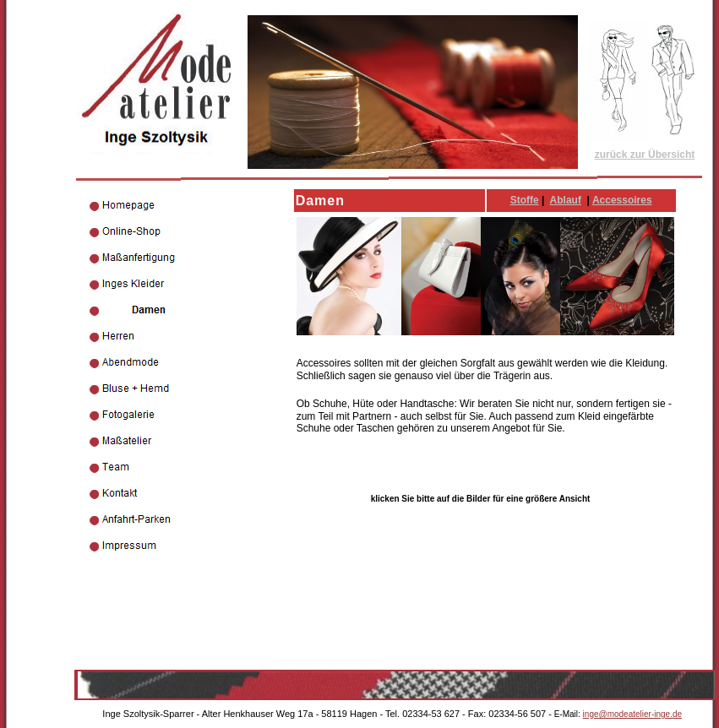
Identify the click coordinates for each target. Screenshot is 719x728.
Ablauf (566, 200)
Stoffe (525, 200)
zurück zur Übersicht (645, 155)
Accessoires (622, 200)
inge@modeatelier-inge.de (632, 714)
